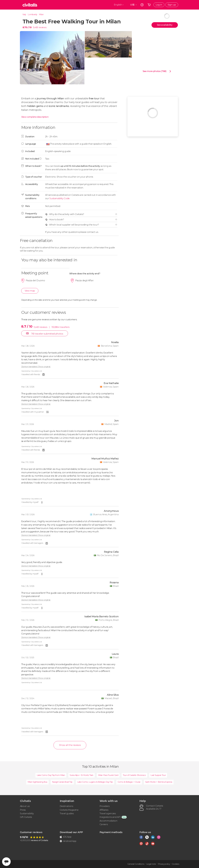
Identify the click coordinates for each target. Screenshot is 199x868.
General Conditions (136, 864)
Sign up (172, 5)
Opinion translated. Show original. (36, 367)
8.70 (27, 27)
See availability (165, 25)
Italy (24, 14)
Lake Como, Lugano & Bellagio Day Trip (95, 782)
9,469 (36, 27)
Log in (159, 5)
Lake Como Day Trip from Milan (51, 775)
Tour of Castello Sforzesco (134, 775)
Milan (41, 14)
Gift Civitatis (26, 817)
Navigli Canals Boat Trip (62, 782)
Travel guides (67, 813)
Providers (105, 806)
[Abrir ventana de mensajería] (6, 862)
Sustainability (27, 813)
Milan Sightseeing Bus (37, 782)
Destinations (66, 806)
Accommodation (109, 821)
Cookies (176, 864)
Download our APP (71, 832)
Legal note (151, 864)
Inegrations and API (110, 817)
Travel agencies (108, 813)
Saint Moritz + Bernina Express (159, 782)
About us (25, 806)
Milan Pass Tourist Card (108, 775)
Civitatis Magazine (69, 810)
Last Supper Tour (158, 775)
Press (23, 810)
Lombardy (32, 14)
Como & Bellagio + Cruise (129, 782)
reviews (43, 27)
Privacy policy (164, 864)
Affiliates (104, 810)
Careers (104, 824)
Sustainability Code (59, 198)
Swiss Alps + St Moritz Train (82, 775)
